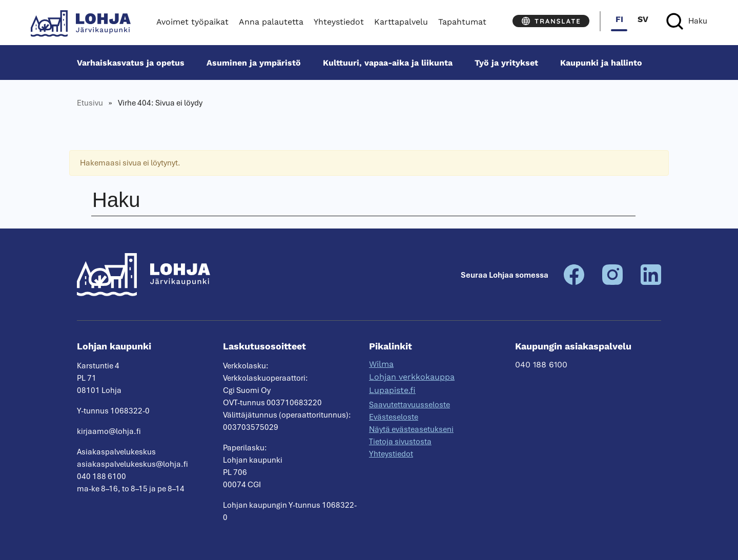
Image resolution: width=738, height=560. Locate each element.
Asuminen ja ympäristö (254, 63)
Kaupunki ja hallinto (601, 63)
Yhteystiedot (339, 22)
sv (643, 19)
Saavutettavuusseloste (409, 405)
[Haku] (687, 21)
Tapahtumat (462, 22)
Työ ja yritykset (506, 63)
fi (619, 19)
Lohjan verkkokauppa (412, 377)
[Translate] (551, 21)
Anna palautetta (271, 22)
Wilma (381, 364)
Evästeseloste (394, 417)
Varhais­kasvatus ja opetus (131, 63)
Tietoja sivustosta (400, 442)
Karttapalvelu (401, 22)
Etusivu (90, 103)
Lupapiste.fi (392, 390)
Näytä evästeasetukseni (411, 429)
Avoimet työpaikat (192, 22)
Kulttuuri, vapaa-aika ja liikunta (388, 63)
